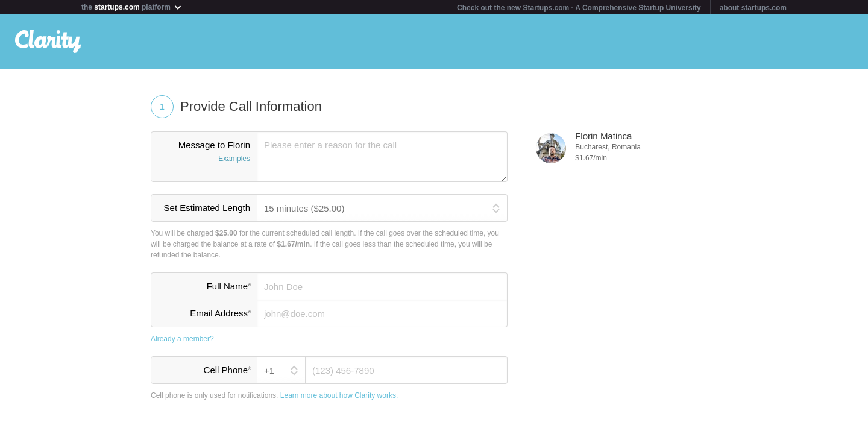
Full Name (229, 286)
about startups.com (753, 8)
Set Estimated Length (207, 208)
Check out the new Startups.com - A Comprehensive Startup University (579, 8)
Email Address (220, 313)
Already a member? (182, 339)
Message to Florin (204, 153)
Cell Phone (227, 370)
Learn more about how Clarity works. (339, 395)
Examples (234, 159)
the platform (132, 7)
